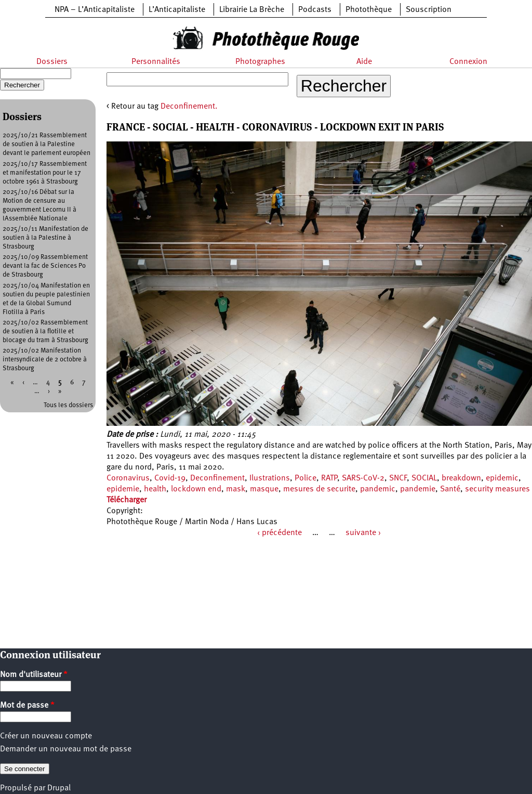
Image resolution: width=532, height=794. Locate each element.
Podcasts (315, 10)
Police (305, 478)
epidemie (123, 489)
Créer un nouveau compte (46, 736)
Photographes (260, 62)
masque (264, 489)
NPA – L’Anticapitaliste (95, 10)
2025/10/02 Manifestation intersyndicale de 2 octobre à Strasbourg (45, 360)
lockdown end (196, 489)
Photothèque (369, 10)
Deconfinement (217, 478)
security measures (497, 489)
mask (236, 489)
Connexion (468, 62)
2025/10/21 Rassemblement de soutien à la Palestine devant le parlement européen (46, 144)
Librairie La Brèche (252, 10)
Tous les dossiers (68, 405)
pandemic (378, 489)
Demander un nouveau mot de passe (66, 749)
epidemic (502, 478)
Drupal (59, 788)
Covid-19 (170, 478)
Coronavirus (128, 478)
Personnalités (156, 62)
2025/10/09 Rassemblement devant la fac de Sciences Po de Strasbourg (45, 266)
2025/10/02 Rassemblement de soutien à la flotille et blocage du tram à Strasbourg (45, 331)
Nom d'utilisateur (34, 675)
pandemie (418, 489)
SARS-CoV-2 (363, 478)
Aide (364, 62)
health (155, 489)
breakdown (461, 478)
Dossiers (52, 62)
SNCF (398, 478)
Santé (450, 489)
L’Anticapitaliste (177, 10)
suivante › (363, 533)
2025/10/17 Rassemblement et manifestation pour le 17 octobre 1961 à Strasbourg (45, 173)
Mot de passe (27, 706)
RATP (329, 478)
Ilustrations (270, 478)
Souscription (429, 10)
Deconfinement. (189, 107)
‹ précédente (280, 533)
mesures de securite (319, 489)
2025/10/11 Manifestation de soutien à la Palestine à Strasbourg (45, 238)
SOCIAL (424, 478)
